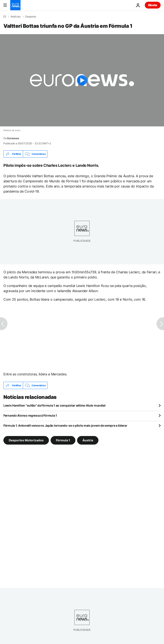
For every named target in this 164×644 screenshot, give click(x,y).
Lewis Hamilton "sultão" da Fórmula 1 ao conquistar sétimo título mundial (54, 405)
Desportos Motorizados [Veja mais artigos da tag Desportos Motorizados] (26, 440)
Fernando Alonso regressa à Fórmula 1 (30, 415)
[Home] (5, 16)
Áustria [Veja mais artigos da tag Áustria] (88, 440)
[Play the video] (82, 80)
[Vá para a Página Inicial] (15, 5)
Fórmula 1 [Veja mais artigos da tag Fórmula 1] (63, 440)
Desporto (31, 17)
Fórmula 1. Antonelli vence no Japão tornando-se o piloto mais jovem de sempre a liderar (65, 425)
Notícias (16, 17)
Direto (153, 5)
